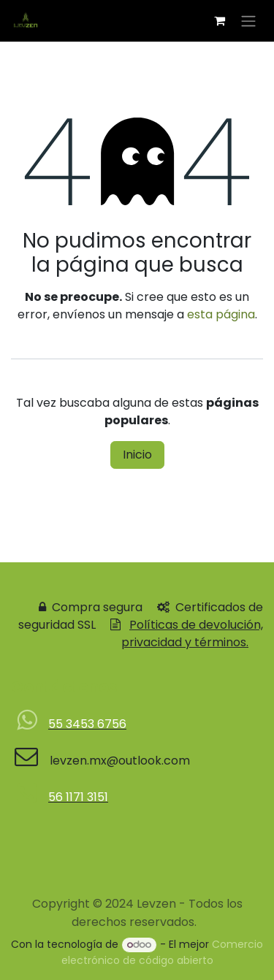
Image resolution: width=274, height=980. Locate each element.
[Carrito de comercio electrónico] (219, 20)
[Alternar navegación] (248, 21)
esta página (221, 314)
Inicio (137, 455)
